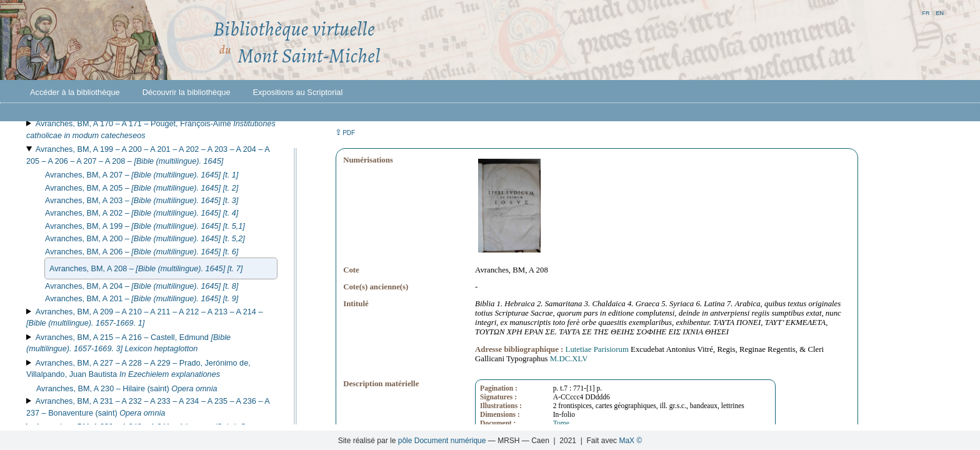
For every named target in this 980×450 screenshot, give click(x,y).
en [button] (940, 12)
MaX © (630, 441)
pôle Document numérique (442, 441)
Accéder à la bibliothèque (75, 92)
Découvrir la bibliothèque (187, 92)
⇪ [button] (345, 132)
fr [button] (926, 12)
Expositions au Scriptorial (298, 92)
